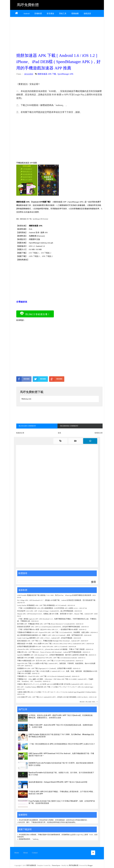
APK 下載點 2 (47, 256)
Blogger (90, 865)
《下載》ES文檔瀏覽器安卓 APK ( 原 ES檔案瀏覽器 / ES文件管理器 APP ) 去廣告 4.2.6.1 (48, 608)
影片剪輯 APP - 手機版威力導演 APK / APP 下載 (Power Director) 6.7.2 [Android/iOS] (46, 624)
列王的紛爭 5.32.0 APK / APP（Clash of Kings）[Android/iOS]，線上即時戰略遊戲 (45, 611)
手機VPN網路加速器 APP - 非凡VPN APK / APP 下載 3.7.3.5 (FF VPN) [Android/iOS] (46, 661)
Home (17, 853)
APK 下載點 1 (35, 256)
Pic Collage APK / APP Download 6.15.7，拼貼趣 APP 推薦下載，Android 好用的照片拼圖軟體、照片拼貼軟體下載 (56, 600)
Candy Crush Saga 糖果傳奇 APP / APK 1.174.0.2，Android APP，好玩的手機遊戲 (45, 638)
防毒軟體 (38, 14)
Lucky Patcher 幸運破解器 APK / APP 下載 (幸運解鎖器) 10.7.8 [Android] (42, 605)
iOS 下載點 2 (46, 253)
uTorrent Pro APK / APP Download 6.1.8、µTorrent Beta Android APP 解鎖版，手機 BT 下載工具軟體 (51, 649)
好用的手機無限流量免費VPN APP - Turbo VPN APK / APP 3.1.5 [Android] (42, 646)
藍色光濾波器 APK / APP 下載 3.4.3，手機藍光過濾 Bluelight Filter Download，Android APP (48, 641)
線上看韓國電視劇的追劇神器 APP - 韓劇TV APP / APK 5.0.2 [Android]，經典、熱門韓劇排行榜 (50, 635)
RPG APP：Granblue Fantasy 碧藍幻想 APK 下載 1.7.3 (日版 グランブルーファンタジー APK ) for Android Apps (55, 687)
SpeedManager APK (65, 74)
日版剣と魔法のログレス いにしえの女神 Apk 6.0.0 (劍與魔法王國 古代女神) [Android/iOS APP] (50, 684)
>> (97, 702)
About (26, 853)
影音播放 (50, 14)
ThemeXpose (56, 865)
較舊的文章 (99, 433)
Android (26, 14)
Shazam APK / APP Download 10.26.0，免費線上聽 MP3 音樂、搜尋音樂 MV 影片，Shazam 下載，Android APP (55, 614)
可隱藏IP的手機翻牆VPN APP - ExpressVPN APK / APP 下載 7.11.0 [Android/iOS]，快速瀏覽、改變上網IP (53, 632)
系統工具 (63, 14)
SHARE (23, 379)
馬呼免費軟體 (28, 5)
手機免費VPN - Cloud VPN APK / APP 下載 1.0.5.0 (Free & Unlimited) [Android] (44, 676)
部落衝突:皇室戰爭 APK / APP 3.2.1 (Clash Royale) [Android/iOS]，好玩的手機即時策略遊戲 (49, 627)
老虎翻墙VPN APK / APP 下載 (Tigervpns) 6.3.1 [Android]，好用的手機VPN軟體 (44, 668)
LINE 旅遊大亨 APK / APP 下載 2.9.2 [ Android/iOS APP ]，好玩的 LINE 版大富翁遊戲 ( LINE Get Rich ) (53, 697)
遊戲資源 (87, 14)
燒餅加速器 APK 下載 (47, 74)
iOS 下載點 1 (34, 253)
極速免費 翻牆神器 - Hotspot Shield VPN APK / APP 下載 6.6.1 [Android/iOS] (58, 782)
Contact (35, 853)
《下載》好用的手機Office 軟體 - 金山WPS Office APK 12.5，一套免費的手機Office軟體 (47, 629)
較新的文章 (20, 433)
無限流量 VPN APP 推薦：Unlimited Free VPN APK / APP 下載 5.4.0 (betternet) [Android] (47, 658)
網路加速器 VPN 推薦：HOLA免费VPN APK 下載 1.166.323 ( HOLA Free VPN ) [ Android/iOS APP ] (51, 644)
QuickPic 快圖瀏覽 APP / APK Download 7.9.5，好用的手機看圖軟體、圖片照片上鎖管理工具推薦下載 (52, 655)
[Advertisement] (59, 34)
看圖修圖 (75, 14)
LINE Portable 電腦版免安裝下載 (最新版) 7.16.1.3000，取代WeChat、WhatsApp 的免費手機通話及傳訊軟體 (54, 595)
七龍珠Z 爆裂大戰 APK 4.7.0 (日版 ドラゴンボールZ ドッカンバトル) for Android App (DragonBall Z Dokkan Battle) (57, 692)
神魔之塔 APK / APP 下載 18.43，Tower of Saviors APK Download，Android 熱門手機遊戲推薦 (49, 652)
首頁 (59, 433)
